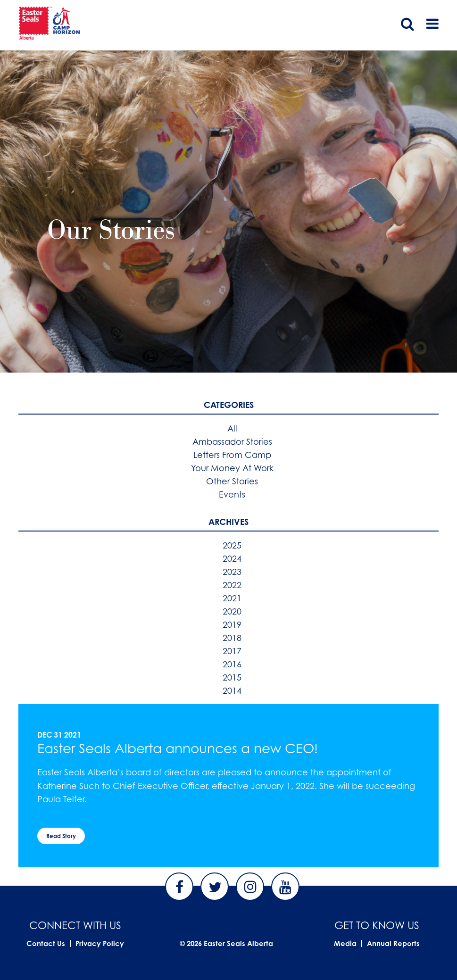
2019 (232, 624)
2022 (232, 585)
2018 (232, 638)
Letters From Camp (232, 455)
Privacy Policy (100, 943)
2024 (232, 558)
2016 (232, 664)
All (232, 428)
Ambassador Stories (232, 441)
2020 (232, 611)
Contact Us (46, 943)
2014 (232, 690)
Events (232, 494)
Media (345, 943)
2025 (232, 545)
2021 (232, 598)
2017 (232, 651)
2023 (232, 572)
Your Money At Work (232, 468)
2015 (232, 677)
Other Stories (232, 481)
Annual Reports (393, 943)
